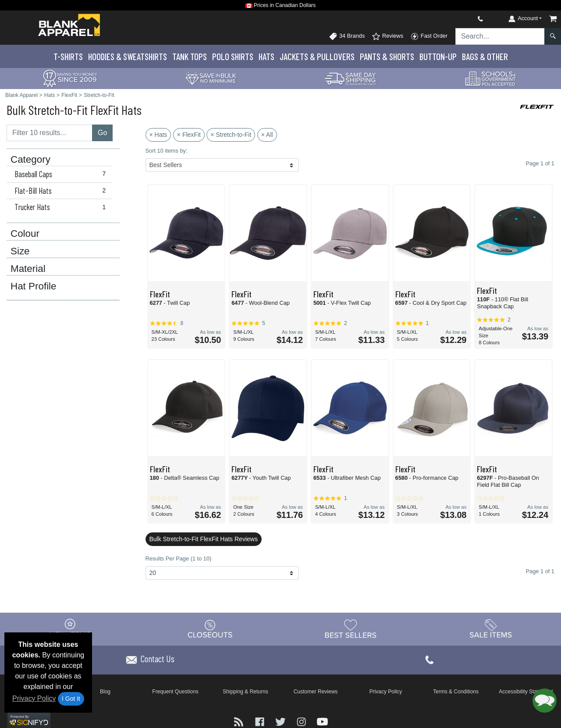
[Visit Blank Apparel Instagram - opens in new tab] (302, 721)
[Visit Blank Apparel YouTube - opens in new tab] (322, 721)
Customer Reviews (316, 692)
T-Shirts (68, 56)
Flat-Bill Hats (62, 191)
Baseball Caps (62, 174)
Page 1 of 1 (540, 571)
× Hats (158, 135)
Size (20, 251)
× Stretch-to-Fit (231, 135)
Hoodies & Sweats (128, 56)
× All (267, 135)
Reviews (387, 36)
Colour (25, 234)
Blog (105, 692)
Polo (233, 56)
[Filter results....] (50, 133)
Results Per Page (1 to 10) (179, 558)
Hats (266, 56)
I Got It (71, 699)
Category (30, 160)
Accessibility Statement (526, 692)
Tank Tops (190, 56)
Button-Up (438, 56)
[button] (545, 701)
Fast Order (429, 36)
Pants (387, 56)
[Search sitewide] (500, 36)
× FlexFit (189, 135)
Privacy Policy (34, 698)
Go (102, 133)
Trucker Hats (62, 207)
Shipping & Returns (245, 692)
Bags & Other (485, 56)
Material (28, 269)
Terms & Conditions (456, 692)
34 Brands (347, 36)
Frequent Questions (175, 692)
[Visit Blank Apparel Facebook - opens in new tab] (261, 721)
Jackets (317, 56)
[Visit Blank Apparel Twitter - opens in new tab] (281, 721)
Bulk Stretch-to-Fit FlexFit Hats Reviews (204, 539)
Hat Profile (34, 286)
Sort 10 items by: (167, 151)
